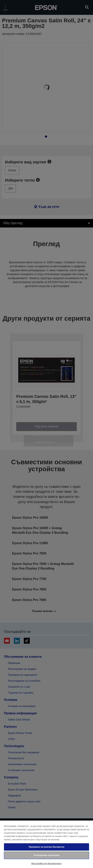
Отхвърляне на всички (46, 855)
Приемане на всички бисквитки (47, 847)
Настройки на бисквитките (46, 863)
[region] (46, 844)
